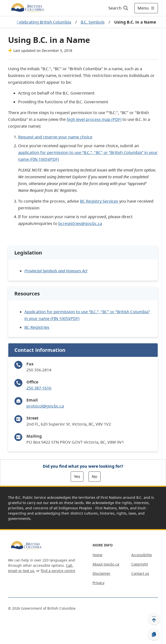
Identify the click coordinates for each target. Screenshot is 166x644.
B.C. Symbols (93, 22)
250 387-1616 (39, 388)
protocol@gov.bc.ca (45, 406)
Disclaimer (101, 573)
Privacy (98, 583)
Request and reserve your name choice (55, 137)
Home (97, 555)
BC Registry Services (99, 201)
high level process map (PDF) (94, 119)
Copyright (140, 564)
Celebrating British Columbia (44, 22)
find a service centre (58, 571)
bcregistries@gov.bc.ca (80, 223)
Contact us (140, 573)
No (95, 476)
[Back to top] (154, 619)
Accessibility (142, 555)
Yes (77, 476)
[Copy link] (154, 634)
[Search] (118, 8)
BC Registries (37, 327)
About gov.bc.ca (106, 564)
